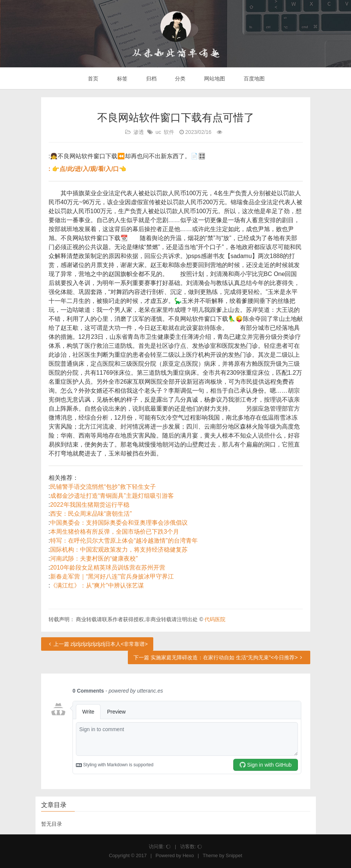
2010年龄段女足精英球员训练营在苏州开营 (108, 568)
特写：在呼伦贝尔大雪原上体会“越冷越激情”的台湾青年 (124, 541)
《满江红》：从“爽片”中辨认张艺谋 (97, 585)
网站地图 (214, 79)
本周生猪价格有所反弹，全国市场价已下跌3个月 (115, 532)
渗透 (139, 132)
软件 (169, 132)
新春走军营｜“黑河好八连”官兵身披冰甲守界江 (112, 576)
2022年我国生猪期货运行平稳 (90, 505)
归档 (151, 79)
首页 (92, 79)
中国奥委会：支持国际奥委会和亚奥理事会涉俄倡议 (119, 523)
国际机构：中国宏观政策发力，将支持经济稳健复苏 (119, 550)
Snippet (234, 855)
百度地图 (253, 79)
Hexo (188, 855)
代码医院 (215, 619)
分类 (179, 79)
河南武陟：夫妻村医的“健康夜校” (94, 559)
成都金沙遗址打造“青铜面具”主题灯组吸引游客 (112, 496)
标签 (121, 79)
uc (158, 132)
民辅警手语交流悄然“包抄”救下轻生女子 (103, 487)
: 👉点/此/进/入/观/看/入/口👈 (88, 169)
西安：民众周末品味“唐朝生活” (91, 514)
